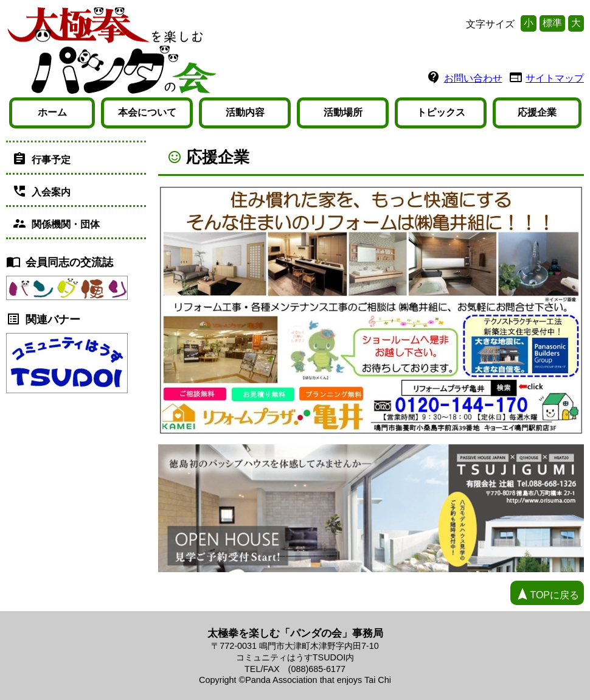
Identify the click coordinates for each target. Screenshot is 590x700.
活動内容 (245, 112)
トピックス (441, 112)
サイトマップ (555, 78)
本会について (147, 112)
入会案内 (41, 191)
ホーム (52, 112)
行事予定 (41, 159)
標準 (552, 23)
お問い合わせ (473, 78)
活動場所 (343, 112)
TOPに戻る (547, 594)
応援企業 (537, 112)
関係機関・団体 (56, 223)
